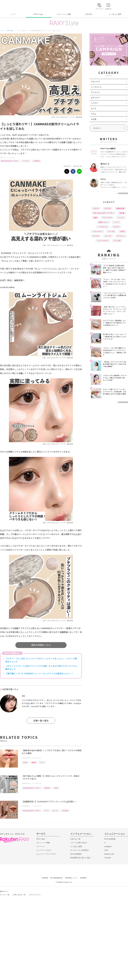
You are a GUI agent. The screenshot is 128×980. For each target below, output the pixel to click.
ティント (55, 811)
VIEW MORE (122, 193)
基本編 (34, 762)
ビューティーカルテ (44, 850)
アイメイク (95, 92)
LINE (106, 850)
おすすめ (108, 208)
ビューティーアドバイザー (46, 854)
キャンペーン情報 (64, 14)
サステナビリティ (35, 895)
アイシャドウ (107, 218)
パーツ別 (111, 231)
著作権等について (71, 878)
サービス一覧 (5, 895)
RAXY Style (38, 14)
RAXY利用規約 (76, 854)
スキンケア (95, 82)
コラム (94, 114)
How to (25, 762)
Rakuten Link (109, 854)
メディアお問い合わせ (79, 843)
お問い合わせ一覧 (19, 895)
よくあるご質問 (115, 14)
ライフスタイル (103, 241)
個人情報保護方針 (57, 878)
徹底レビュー (104, 222)
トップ (13, 14)
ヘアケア (94, 103)
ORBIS (56, 788)
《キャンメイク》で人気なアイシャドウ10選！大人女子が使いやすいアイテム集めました (41, 667)
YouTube (108, 858)
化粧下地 (47, 788)
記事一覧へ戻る (41, 721)
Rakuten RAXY (11, 6)
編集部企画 (120, 208)
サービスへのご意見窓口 (80, 850)
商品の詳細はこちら (41, 645)
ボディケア (95, 98)
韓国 (95, 218)
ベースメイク (11, 157)
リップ (42, 762)
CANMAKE (36, 161)
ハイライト (26, 161)
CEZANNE (65, 811)
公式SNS (89, 14)
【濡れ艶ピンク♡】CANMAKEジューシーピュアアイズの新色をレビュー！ (40, 673)
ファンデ (108, 236)
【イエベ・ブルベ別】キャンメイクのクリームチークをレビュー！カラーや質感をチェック (41, 660)
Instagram (108, 846)
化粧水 (122, 231)
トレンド (121, 218)
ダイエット (121, 236)
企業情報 (45, 878)
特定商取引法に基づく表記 (80, 858)
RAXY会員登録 (110, 839)
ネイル (94, 108)
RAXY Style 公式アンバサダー (10, 161)
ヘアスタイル (103, 227)
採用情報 (83, 878)
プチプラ (116, 227)
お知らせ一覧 (75, 839)
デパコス (96, 236)
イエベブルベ (98, 231)
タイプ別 (117, 241)
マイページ (41, 846)
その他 (94, 119)
